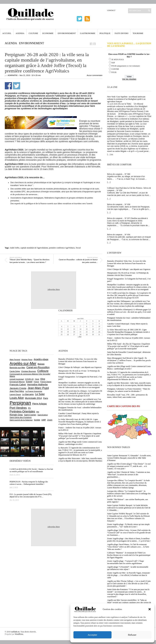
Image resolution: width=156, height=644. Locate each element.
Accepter (92, 635)
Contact (111, 10)
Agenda (20, 33)
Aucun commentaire (95, 75)
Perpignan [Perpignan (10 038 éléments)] (20, 403)
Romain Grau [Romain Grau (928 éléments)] (16, 415)
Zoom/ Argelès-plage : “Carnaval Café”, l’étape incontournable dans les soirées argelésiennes (126, 562)
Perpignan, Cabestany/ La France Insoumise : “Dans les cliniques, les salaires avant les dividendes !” (129, 390)
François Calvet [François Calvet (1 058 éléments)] (18, 385)
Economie (48, 33)
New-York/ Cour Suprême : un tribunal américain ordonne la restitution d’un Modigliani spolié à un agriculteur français (126, 99)
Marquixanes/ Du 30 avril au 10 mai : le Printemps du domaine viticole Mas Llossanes (128, 274)
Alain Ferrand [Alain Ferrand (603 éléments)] (15, 359)
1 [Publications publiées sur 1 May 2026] (87, 324)
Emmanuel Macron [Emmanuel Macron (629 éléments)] (17, 382)
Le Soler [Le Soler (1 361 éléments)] (40, 394)
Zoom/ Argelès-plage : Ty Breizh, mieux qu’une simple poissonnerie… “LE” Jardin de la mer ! (128, 526)
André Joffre (15, 248)
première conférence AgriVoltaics (62, 248)
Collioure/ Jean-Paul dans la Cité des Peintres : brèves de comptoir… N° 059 (129, 189)
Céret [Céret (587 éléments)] (37, 379)
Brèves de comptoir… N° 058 (119, 204)
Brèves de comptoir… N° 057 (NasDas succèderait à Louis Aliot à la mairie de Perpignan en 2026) (127, 219)
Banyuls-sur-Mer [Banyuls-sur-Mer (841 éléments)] (17, 368)
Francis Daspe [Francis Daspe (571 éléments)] (46, 382)
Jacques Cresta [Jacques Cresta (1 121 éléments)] (18, 388)
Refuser (132, 635)
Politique (105, 33)
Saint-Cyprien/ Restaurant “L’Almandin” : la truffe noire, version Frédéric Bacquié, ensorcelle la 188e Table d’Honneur (129, 458)
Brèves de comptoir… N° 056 (119, 235)
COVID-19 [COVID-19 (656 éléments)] (29, 379)
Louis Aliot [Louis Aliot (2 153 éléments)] (17, 398)
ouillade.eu (15, 632)
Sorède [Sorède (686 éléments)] (37, 420)
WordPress (19, 634)
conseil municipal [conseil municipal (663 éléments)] (17, 379)
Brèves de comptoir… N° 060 (119, 174)
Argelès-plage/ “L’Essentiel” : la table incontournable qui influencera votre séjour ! (128, 568)
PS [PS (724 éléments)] (29, 408)
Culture (33, 33)
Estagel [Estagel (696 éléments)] (29, 382)
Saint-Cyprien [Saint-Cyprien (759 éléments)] (30, 415)
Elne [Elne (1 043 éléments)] (43, 379)
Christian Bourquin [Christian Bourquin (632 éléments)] (29, 371)
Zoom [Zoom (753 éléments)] (50, 420)
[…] (109, 154)
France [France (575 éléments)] (36, 382)
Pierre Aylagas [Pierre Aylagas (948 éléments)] (40, 404)
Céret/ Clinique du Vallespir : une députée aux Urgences (129, 269)
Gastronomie (88, 33)
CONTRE (115, 69)
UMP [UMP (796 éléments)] (44, 420)
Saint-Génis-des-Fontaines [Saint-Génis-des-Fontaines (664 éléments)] (21, 417)
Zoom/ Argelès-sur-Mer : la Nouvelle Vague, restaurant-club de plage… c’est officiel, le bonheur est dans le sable (129, 575)
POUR (114, 72)
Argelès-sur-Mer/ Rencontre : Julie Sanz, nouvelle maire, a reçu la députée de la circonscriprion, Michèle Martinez (129, 384)
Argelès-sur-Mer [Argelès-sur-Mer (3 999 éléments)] (23, 363)
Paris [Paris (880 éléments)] (45, 398)
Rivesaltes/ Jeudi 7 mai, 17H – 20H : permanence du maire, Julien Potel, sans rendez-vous (127, 396)
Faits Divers (122, 33)
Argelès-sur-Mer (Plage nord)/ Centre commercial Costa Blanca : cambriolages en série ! (129, 368)
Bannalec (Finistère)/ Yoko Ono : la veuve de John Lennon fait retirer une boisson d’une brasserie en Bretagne (127, 263)
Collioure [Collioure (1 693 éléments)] (43, 371)
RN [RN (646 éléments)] (38, 412)
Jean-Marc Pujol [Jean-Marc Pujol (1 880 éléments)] (38, 388)
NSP (113, 63)
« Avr (80, 337)
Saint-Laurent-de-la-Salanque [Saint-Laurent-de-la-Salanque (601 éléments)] (21, 420)
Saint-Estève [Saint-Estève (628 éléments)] (43, 415)
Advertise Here (54, 289)
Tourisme (138, 33)
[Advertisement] (54, 215)
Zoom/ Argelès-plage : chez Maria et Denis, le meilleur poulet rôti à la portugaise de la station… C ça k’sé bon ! (129, 540)
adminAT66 (13, 75)
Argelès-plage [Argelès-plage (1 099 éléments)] (41, 359)
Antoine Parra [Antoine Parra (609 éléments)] (27, 359)
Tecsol (78, 248)
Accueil (7, 33)
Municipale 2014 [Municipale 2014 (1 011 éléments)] (33, 398)
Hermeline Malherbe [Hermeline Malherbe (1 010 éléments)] (37, 385)
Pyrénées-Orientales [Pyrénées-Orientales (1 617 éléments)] (22, 412)
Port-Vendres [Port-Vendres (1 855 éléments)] (18, 408)
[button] (150, 609)
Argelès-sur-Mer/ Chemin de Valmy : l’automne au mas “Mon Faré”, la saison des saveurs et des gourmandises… (129, 475)
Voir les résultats (129, 79)
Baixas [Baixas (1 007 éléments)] (41, 364)
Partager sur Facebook (8, 86)
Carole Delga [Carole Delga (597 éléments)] (15, 371)
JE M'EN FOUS (118, 60)
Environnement (67, 33)
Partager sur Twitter (17, 86)
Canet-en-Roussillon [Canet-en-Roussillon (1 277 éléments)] (38, 367)
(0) (112, 154)
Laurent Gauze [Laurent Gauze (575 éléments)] (15, 394)
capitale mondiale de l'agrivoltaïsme (34, 248)
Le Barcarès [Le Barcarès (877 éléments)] (28, 394)
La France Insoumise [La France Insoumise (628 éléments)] (34, 391)
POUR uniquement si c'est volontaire (126, 66)
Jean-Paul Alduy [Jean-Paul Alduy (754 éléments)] (17, 391)
